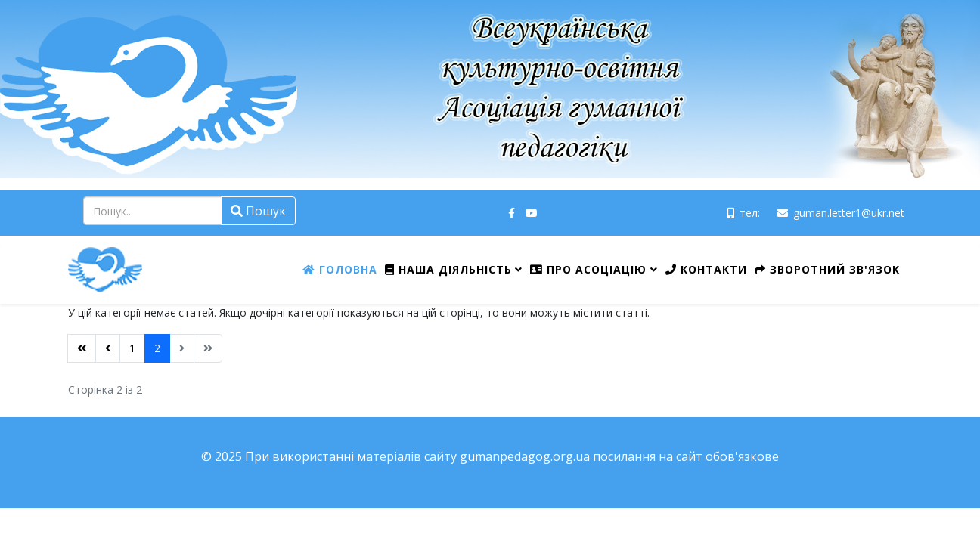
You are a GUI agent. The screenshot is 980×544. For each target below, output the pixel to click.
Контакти (706, 269)
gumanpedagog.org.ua (525, 456)
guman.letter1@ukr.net (849, 213)
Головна (340, 269)
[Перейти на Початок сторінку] (82, 348)
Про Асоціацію (588, 269)
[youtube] (532, 213)
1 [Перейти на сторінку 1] (132, 348)
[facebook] (512, 213)
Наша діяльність (448, 269)
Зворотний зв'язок (827, 269)
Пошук (258, 211)
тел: (750, 213)
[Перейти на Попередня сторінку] (108, 348)
